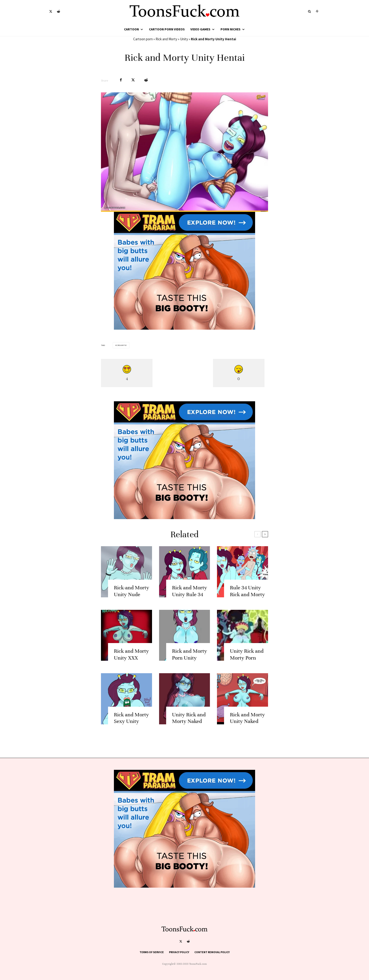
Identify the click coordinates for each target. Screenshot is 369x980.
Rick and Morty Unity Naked (247, 729)
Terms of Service (152, 952)
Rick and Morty (166, 39)
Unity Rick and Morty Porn (247, 665)
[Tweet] (133, 80)
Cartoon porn (143, 39)
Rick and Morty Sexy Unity (131, 729)
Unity (184, 39)
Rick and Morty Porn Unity (190, 665)
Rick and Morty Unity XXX (131, 665)
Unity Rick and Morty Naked (189, 729)
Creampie (122, 345)
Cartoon (131, 29)
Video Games (200, 29)
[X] (51, 11)
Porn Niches (231, 29)
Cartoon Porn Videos (167, 29)
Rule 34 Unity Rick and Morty (247, 602)
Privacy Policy (179, 952)
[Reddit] (58, 11)
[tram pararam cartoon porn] (184, 328)
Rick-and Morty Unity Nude (132, 602)
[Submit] (146, 80)
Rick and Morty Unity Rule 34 (190, 602)
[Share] (121, 80)
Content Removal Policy (212, 952)
